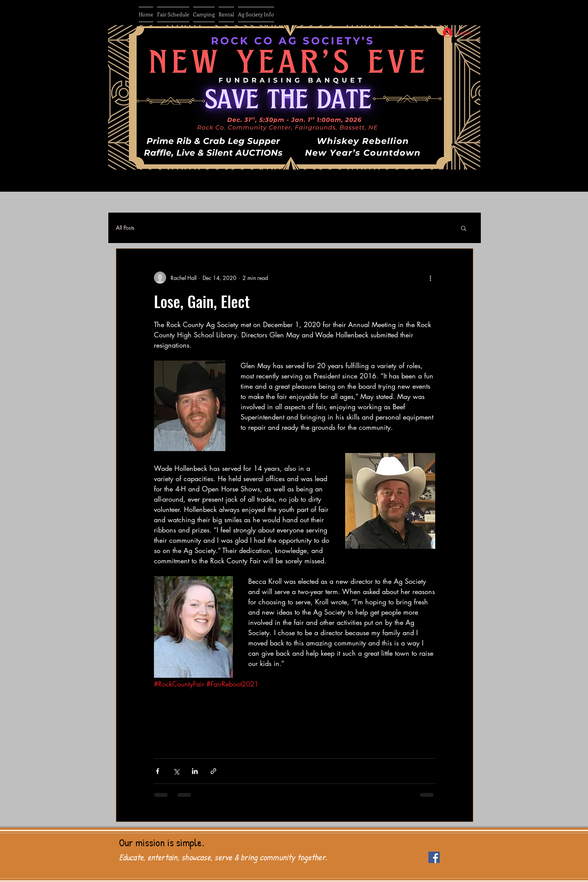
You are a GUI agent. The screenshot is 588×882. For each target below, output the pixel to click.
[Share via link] (213, 771)
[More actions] (431, 278)
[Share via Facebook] (158, 771)
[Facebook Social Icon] (434, 857)
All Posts (125, 228)
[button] (464, 229)
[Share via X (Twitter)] (176, 771)
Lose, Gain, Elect (202, 301)
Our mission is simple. (162, 842)
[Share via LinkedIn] (195, 771)
